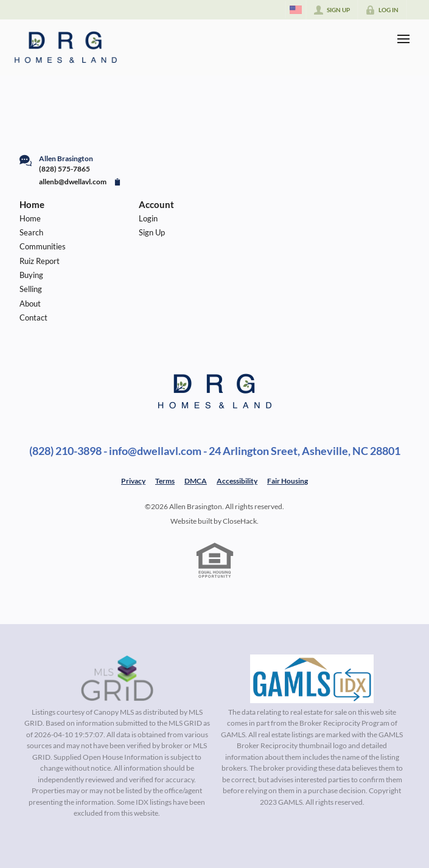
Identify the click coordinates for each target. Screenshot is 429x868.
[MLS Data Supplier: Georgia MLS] (312, 679)
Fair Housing (288, 481)
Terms (165, 481)
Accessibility (237, 481)
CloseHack (240, 521)
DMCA (196, 481)
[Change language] (296, 10)
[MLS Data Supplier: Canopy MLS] (117, 679)
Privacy (133, 481)
